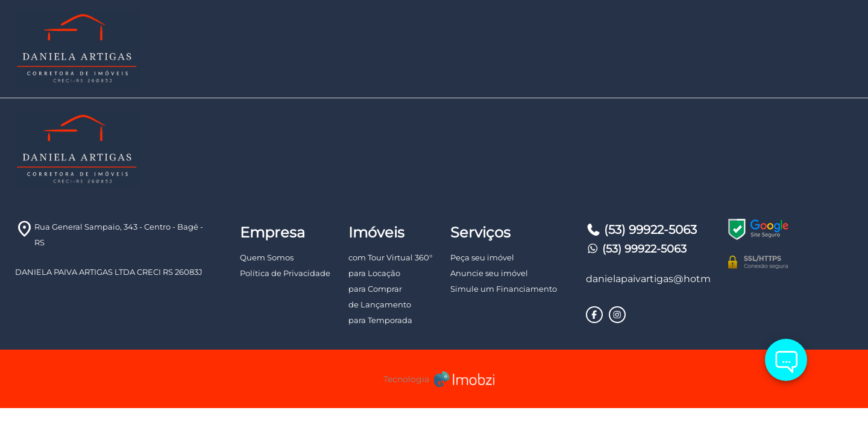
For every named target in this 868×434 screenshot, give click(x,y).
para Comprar (375, 289)
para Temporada (380, 320)
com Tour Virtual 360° (390, 257)
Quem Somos (267, 257)
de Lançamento (380, 304)
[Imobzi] (434, 379)
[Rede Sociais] (594, 315)
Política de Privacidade (285, 273)
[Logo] (155, 49)
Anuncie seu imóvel (489, 273)
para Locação (374, 273)
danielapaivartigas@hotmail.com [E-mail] (648, 279)
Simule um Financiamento (504, 289)
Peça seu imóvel (482, 257)
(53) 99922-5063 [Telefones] (641, 230)
